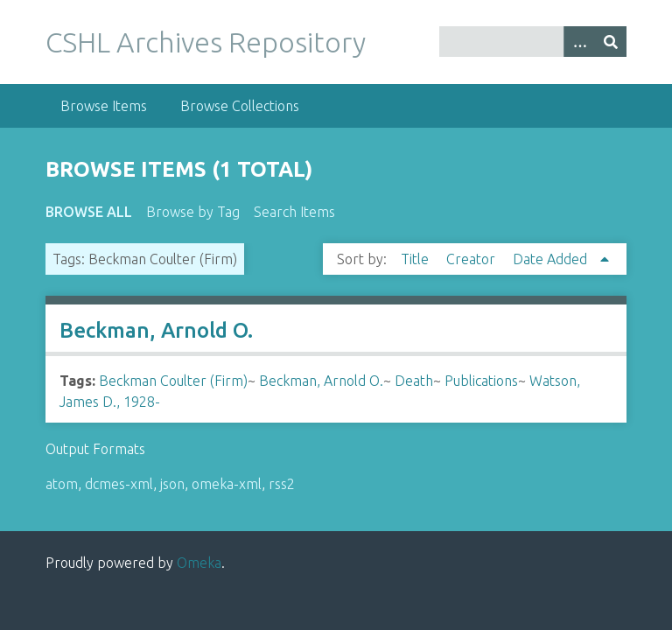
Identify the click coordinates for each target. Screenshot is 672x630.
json (172, 484)
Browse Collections (240, 106)
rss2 (282, 484)
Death (414, 381)
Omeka (199, 563)
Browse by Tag (193, 212)
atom (62, 484)
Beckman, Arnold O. (156, 330)
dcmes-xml (119, 484)
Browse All (89, 212)
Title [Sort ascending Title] (416, 259)
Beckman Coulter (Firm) (173, 381)
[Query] (533, 42)
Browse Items (104, 106)
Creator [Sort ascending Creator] (472, 259)
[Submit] (611, 42)
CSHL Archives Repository (206, 42)
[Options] (579, 42)
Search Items (294, 212)
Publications (481, 381)
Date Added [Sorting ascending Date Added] (552, 259)
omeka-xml (227, 484)
